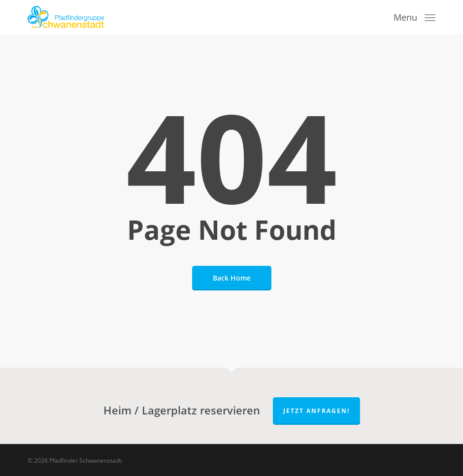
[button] (414, 16)
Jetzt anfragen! (316, 411)
